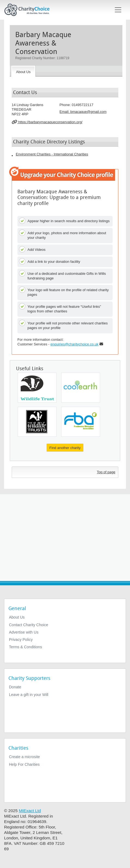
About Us (17, 617)
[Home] (29, 10)
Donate (15, 687)
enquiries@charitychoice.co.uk (74, 344)
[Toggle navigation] (118, 10)
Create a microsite (24, 757)
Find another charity (65, 448)
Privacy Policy (21, 640)
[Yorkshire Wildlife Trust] (37, 422)
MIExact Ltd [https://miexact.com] (30, 811)
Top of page (106, 472)
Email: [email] (83, 112)
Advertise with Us (24, 632)
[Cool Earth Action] (81, 388)
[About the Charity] (23, 71)
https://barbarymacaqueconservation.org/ (47, 122)
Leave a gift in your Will (29, 695)
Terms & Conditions (25, 647)
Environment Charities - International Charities (52, 154)
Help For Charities (24, 764)
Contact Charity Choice (29, 625)
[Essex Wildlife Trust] (37, 388)
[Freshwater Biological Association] (81, 422)
